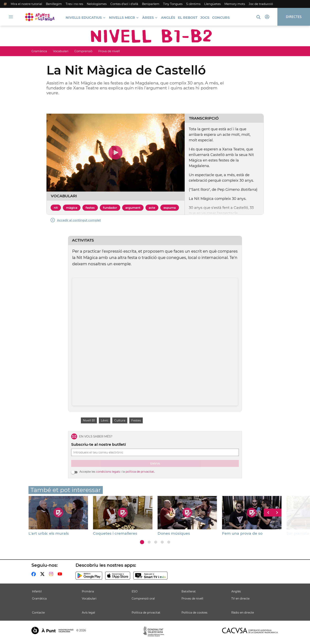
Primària (88, 591)
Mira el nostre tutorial (26, 4)
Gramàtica (39, 51)
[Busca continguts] (258, 17)
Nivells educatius (84, 18)
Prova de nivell (109, 51)
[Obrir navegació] (11, 17)
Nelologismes (97, 4)
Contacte (38, 613)
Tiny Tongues (173, 4)
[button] (142, 542)
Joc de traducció (261, 4)
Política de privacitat (146, 613)
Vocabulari (61, 51)
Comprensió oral (143, 599)
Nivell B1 (89, 420)
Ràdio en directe (243, 613)
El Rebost (188, 18)
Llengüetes (212, 4)
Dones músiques (174, 534)
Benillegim (54, 4)
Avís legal (88, 613)
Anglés (168, 18)
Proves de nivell (192, 599)
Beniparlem (151, 4)
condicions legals (108, 472)
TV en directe (240, 599)
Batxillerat (189, 591)
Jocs (205, 18)
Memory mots (235, 4)
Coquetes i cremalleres (115, 534)
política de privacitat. (140, 472)
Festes (136, 420)
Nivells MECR (122, 18)
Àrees (148, 18)
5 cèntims (193, 4)
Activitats (83, 240)
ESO (135, 591)
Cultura (120, 420)
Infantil (37, 591)
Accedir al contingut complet (76, 220)
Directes (294, 17)
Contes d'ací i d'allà (124, 4)
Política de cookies (194, 613)
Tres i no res (74, 4)
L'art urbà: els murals (49, 534)
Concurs (221, 18)
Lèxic (105, 420)
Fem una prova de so (242, 534)
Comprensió (83, 51)
